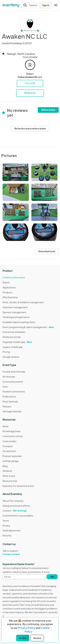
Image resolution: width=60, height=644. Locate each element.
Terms (6, 521)
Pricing (6, 352)
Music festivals (10, 401)
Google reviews (11, 357)
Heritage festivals (12, 411)
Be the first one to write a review (30, 129)
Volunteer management (15, 307)
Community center (13, 436)
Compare (8, 446)
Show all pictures (47, 251)
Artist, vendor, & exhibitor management (23, 302)
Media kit (7, 471)
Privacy (6, 526)
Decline (37, 638)
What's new (9, 476)
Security (7, 535)
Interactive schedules (14, 332)
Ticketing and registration (16, 317)
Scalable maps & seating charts (19, 322)
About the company (13, 501)
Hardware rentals (12, 337)
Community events (13, 382)
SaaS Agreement (12, 530)
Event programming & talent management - (28, 327)
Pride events (9, 396)
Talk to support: (18, 553)
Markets (7, 406)
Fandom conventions (14, 391)
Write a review (48, 110)
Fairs (5, 387)
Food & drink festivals (14, 372)
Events (6, 282)
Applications (9, 287)
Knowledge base (12, 431)
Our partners (9, 451)
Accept (23, 638)
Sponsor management (14, 312)
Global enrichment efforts (16, 506)
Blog (5, 466)
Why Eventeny (10, 297)
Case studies (9, 441)
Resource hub (10, 481)
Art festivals (9, 377)
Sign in (46, 5)
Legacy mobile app (13, 347)
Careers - (15, 511)
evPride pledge (11, 461)
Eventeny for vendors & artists (18, 486)
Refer (6, 426)
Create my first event (14, 277)
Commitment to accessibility (18, 516)
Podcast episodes (12, 456)
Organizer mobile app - (17, 342)
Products (7, 292)
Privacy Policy (27, 628)
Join (52, 577)
